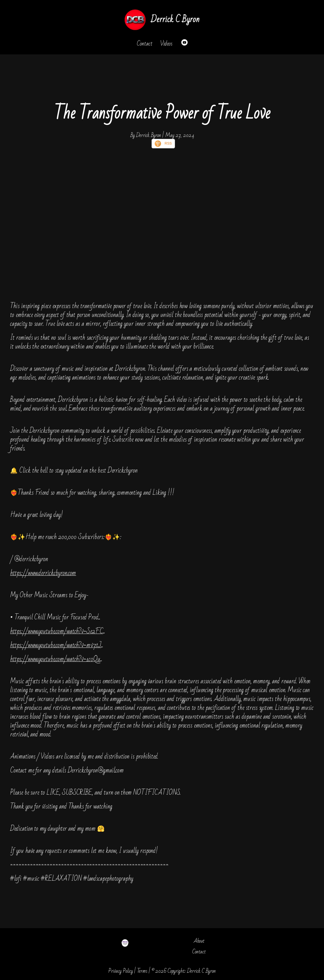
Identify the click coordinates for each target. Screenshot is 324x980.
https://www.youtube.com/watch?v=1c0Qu (55, 659)
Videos (166, 44)
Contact (145, 44)
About (199, 941)
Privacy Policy (121, 971)
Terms (142, 971)
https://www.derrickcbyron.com (43, 573)
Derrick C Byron (175, 19)
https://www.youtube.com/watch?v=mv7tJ (56, 645)
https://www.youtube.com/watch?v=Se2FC (57, 631)
